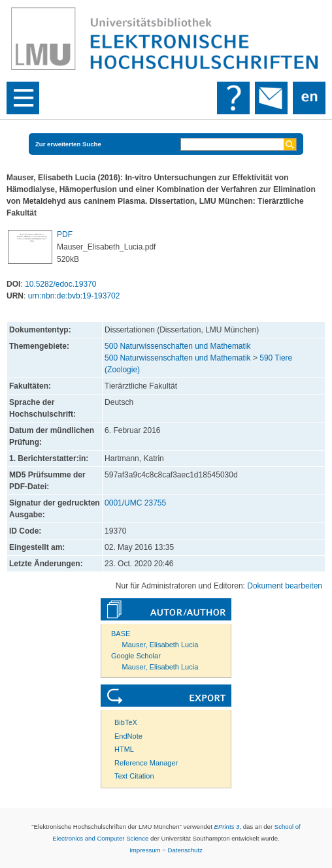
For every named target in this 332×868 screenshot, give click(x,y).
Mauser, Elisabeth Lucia (160, 645)
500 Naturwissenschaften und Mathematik (177, 346)
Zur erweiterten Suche (68, 144)
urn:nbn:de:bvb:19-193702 (74, 296)
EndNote (128, 736)
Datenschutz (185, 850)
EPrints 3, (228, 827)
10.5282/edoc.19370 (60, 284)
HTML (124, 749)
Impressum (145, 850)
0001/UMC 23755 (135, 503)
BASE (121, 634)
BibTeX (126, 722)
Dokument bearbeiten (285, 586)
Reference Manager (146, 763)
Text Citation (134, 776)
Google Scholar (136, 656)
